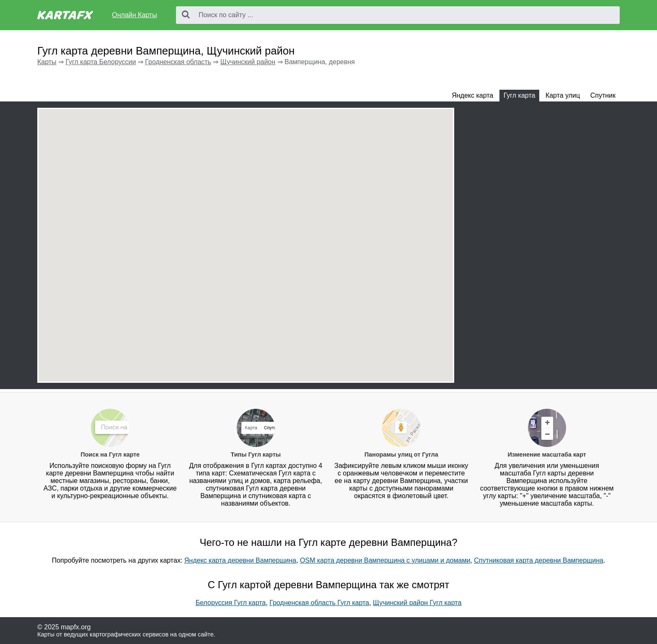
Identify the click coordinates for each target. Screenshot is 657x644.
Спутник (603, 95)
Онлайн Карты (134, 15)
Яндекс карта (472, 95)
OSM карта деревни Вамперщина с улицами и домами (385, 560)
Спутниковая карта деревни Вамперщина (539, 560)
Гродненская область (178, 62)
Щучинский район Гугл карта (417, 603)
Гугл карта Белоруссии (101, 62)
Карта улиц (563, 95)
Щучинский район (248, 62)
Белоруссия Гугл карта (231, 603)
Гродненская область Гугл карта (319, 603)
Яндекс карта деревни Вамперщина (240, 560)
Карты (47, 62)
